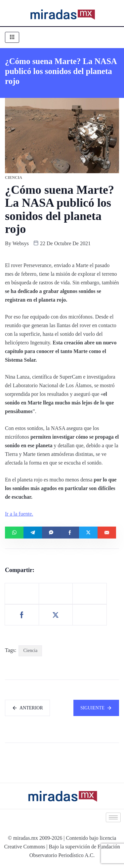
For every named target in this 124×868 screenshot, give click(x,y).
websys (21, 243)
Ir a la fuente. (19, 514)
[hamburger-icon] (12, 37)
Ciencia (30, 651)
